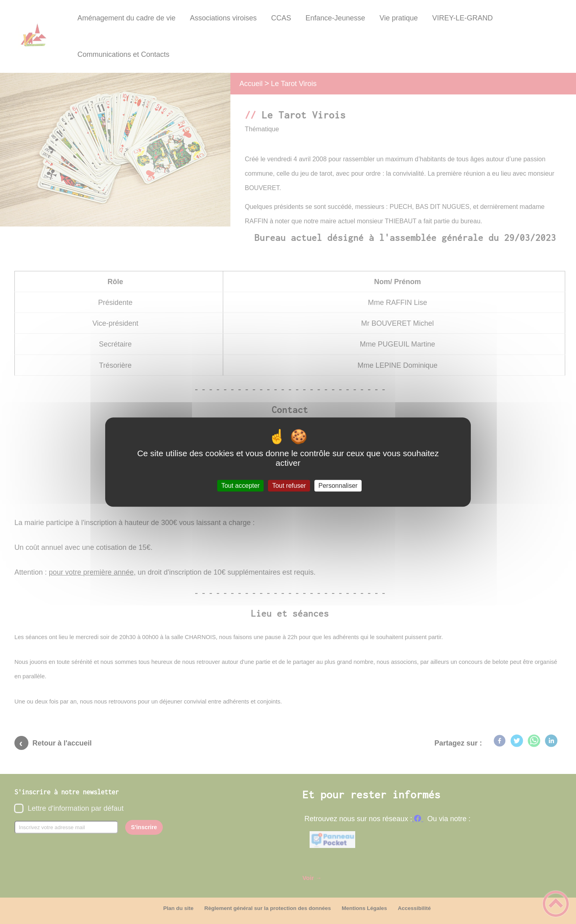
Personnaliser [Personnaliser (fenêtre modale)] (338, 486)
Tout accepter (240, 486)
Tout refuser (289, 486)
